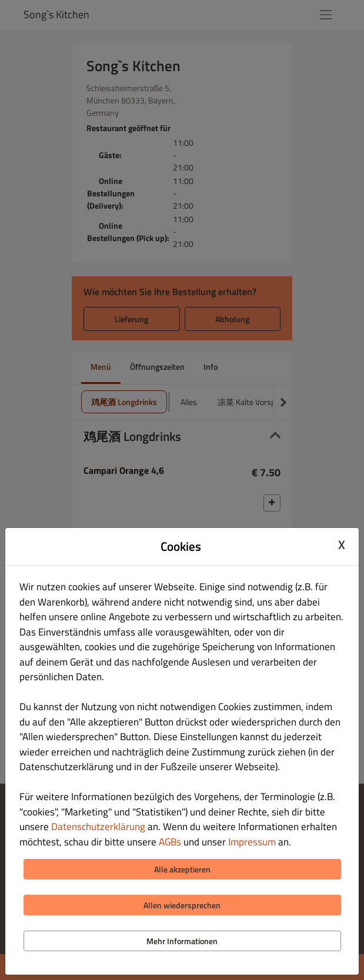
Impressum (252, 842)
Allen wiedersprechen (182, 905)
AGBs (170, 842)
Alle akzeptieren (182, 869)
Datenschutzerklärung (98, 827)
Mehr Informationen (182, 941)
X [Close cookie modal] (342, 545)
